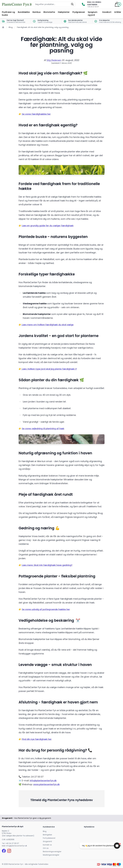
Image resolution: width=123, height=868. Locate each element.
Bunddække (24, 12)
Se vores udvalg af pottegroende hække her (46, 609)
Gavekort (107, 12)
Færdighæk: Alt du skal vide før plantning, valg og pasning (43, 27)
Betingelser (48, 835)
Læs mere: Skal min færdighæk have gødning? (47, 565)
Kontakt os (47, 845)
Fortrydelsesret (49, 838)
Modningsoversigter (51, 855)
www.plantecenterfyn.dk (46, 784)
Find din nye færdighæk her (37, 739)
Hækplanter (64, 12)
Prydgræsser (79, 12)
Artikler (118, 12)
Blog (11, 27)
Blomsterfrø (49, 12)
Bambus (37, 12)
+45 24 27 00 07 (12, 843)
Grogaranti (47, 841)
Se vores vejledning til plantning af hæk (43, 429)
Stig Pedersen (54, 60)
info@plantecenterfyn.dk (43, 781)
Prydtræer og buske (8, 14)
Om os (46, 848)
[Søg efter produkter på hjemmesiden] (54, 4)
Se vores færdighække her (36, 114)
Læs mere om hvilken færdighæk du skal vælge (47, 325)
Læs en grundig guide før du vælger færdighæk (48, 226)
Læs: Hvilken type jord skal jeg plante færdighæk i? (49, 369)
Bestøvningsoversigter (52, 852)
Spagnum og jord (93, 14)
